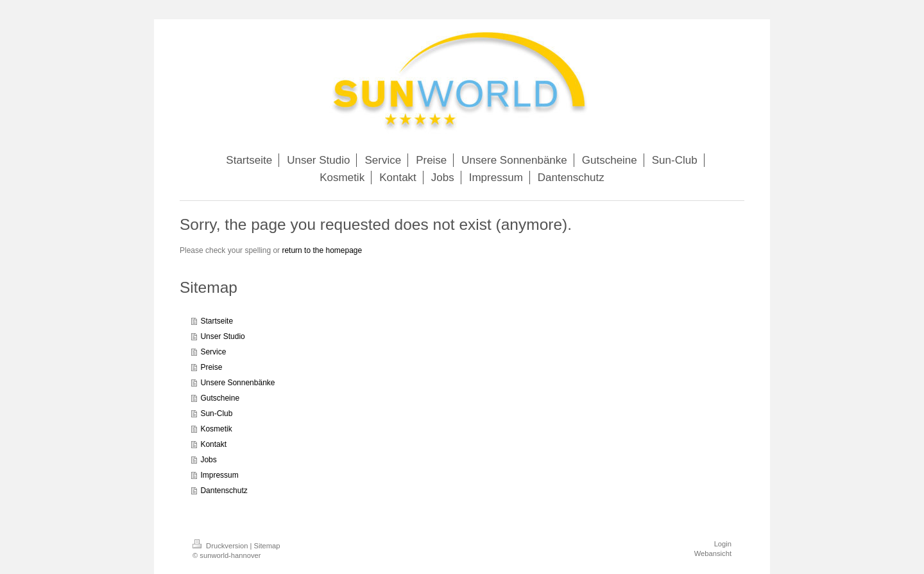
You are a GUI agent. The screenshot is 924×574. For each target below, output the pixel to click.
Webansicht (713, 553)
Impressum (219, 475)
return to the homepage (322, 250)
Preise (211, 367)
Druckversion (221, 546)
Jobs (208, 460)
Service (213, 352)
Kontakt (213, 444)
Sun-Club (216, 413)
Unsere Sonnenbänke (237, 383)
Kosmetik (216, 429)
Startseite (217, 321)
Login (723, 544)
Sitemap (267, 546)
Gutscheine (220, 398)
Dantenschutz (224, 491)
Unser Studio (222, 336)
